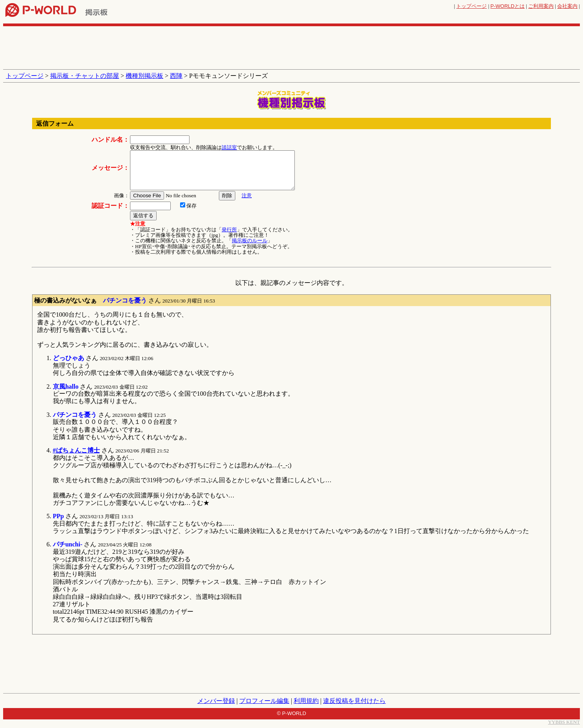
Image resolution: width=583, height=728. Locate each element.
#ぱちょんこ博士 (76, 450)
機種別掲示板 (144, 76)
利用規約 (306, 701)
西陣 (176, 76)
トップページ (471, 6)
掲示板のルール (250, 241)
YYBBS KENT (564, 722)
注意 (247, 196)
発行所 (229, 230)
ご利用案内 (541, 6)
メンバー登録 (216, 701)
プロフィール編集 (264, 701)
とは (508, 6)
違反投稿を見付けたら (354, 701)
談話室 (229, 147)
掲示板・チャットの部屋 (85, 76)
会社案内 (567, 6)
